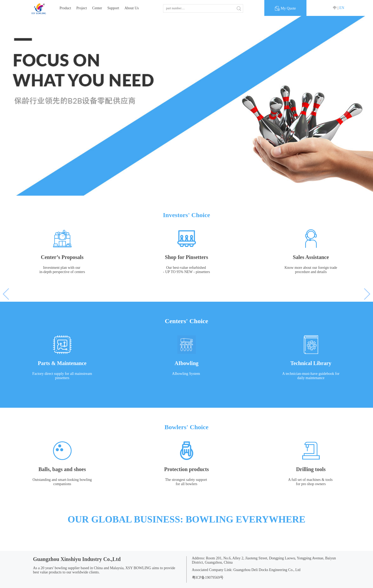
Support (113, 8)
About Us (131, 8)
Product (65, 8)
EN (342, 8)
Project (82, 8)
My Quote (285, 8)
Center (97, 8)
